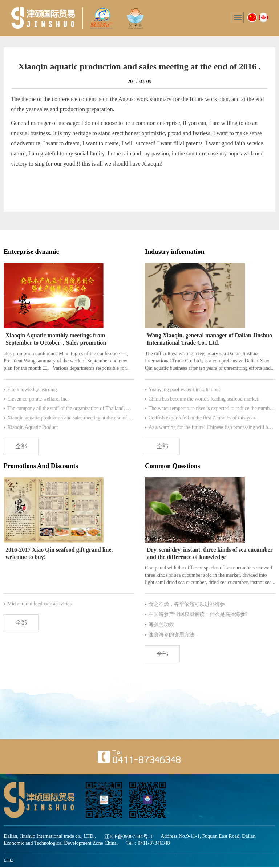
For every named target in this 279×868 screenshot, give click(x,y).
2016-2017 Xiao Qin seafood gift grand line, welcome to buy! (59, 554)
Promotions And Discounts (41, 467)
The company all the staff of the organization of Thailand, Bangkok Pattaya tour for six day (71, 408)
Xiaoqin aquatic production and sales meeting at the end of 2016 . (71, 418)
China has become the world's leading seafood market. (204, 399)
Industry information (175, 252)
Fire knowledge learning (32, 390)
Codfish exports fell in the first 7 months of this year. (203, 418)
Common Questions (173, 467)
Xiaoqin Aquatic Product (33, 427)
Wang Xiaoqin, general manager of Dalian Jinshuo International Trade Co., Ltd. (209, 339)
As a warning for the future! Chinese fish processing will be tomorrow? (212, 427)
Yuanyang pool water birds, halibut (184, 390)
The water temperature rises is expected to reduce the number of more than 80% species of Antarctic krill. (212, 408)
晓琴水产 (43, 18)
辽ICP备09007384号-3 (128, 838)
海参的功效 (161, 625)
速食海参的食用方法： (174, 635)
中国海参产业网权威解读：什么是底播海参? (198, 615)
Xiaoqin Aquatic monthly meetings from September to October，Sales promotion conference (56, 339)
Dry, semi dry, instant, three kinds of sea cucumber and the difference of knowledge (210, 554)
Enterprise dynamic (31, 252)
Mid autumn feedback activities (39, 605)
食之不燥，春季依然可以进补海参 (187, 605)
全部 (22, 447)
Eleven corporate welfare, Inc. (38, 399)
